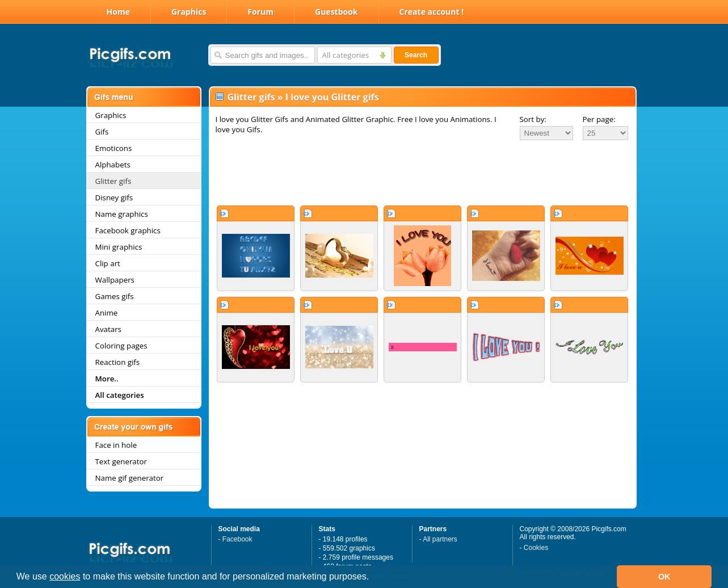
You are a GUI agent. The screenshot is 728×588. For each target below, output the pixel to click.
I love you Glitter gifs (332, 97)
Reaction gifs (118, 362)
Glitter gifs (113, 181)
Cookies (536, 548)
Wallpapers (115, 280)
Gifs (102, 132)
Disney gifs (114, 198)
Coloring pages (121, 346)
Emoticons (114, 148)
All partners (440, 539)
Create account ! (432, 12)
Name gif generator (130, 478)
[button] (373, 578)
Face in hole (116, 445)
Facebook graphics (128, 230)
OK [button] (664, 577)
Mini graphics (119, 247)
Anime (107, 313)
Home (118, 12)
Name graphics (122, 214)
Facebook (237, 539)
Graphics (189, 12)
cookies (65, 576)
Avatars (108, 329)
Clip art (108, 263)
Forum (260, 12)
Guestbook (336, 12)
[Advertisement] (423, 173)
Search (416, 55)
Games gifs (115, 296)
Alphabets (113, 165)
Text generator (121, 461)
